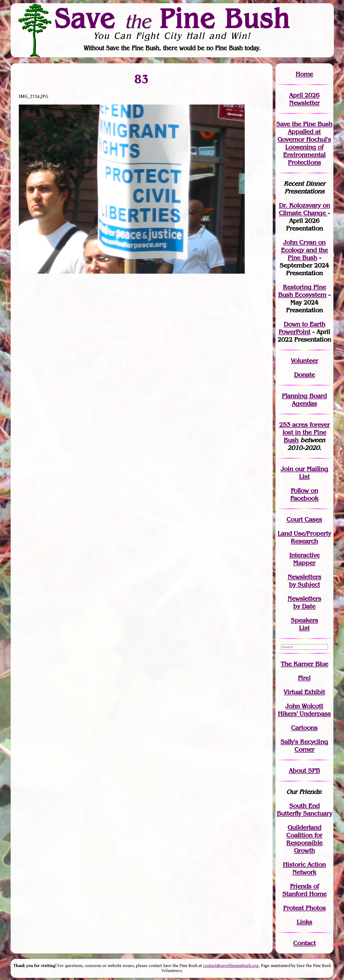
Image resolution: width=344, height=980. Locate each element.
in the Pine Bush (306, 432)
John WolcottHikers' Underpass (304, 710)
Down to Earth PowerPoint (302, 328)
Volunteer (304, 361)
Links (304, 922)
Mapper (304, 563)
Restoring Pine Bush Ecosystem (302, 291)
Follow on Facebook (304, 494)
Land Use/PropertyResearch (304, 537)
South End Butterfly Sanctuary (304, 810)
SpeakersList (304, 624)
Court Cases (304, 519)
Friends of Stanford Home (304, 890)
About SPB (304, 771)
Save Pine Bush (172, 19)
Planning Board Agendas (304, 400)
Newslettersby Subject (304, 581)
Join (287, 469)
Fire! (304, 678)
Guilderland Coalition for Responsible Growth (304, 839)
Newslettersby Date (304, 602)
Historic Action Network (304, 868)
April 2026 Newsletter (304, 99)
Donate (304, 375)
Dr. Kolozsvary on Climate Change (304, 209)
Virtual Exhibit (304, 692)
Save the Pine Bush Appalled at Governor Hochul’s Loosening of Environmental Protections (304, 143)
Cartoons (304, 728)
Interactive (304, 555)
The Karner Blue (304, 664)
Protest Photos (304, 908)
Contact (304, 943)
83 (142, 79)
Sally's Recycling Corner (304, 746)
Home (304, 74)
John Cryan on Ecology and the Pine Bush (304, 250)
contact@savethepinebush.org (231, 966)
